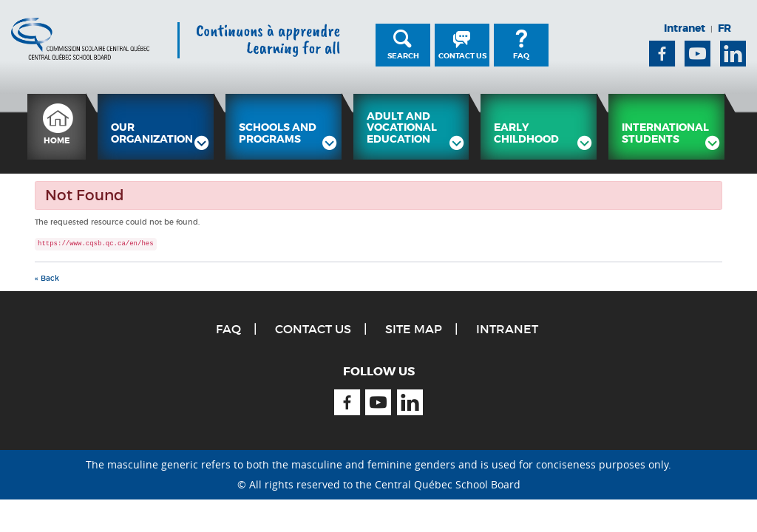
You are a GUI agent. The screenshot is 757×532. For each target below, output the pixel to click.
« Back (47, 278)
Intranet (685, 28)
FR (724, 28)
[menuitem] (57, 127)
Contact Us (462, 56)
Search (403, 56)
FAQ (521, 56)
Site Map (414, 329)
